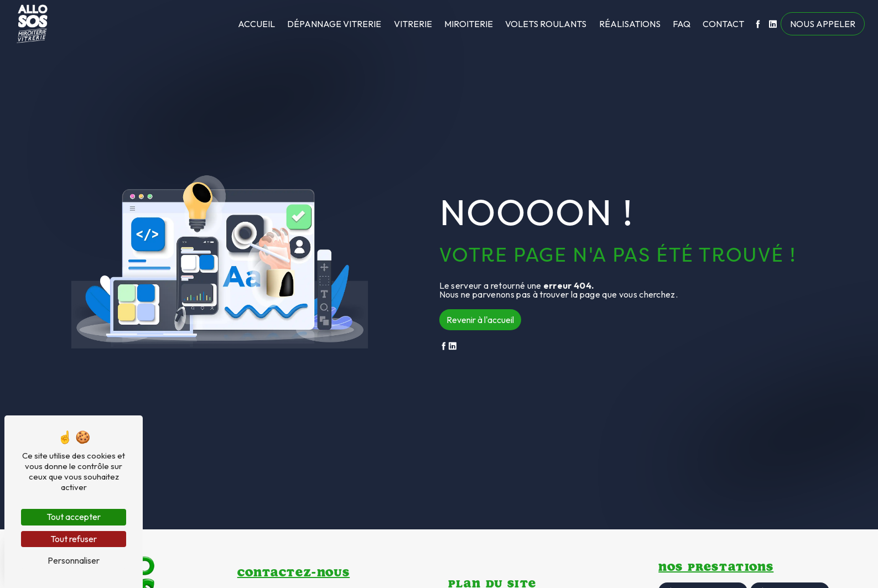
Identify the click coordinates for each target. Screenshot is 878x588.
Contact (723, 24)
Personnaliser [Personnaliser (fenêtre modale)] (74, 560)
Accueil (256, 24)
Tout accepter (74, 517)
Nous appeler (823, 24)
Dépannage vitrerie (334, 24)
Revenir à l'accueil (480, 320)
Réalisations (630, 24)
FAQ (682, 24)
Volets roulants (546, 24)
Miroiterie (469, 24)
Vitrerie (413, 24)
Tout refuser (74, 539)
